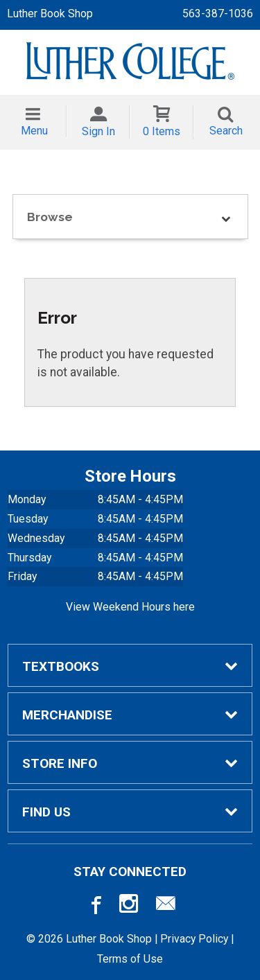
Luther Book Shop (50, 14)
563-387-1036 (218, 14)
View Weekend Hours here (130, 607)
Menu (34, 131)
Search (226, 131)
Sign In (98, 131)
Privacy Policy (194, 939)
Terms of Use (130, 959)
